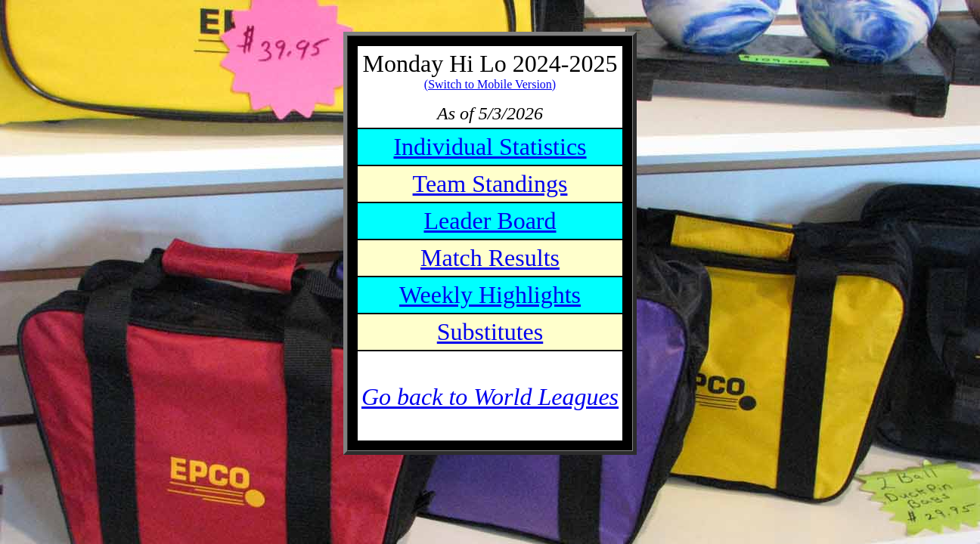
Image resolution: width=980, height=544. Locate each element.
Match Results (490, 258)
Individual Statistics (490, 147)
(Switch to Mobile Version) (490, 84)
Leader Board (490, 221)
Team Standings (490, 184)
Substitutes (490, 332)
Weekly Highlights (490, 295)
